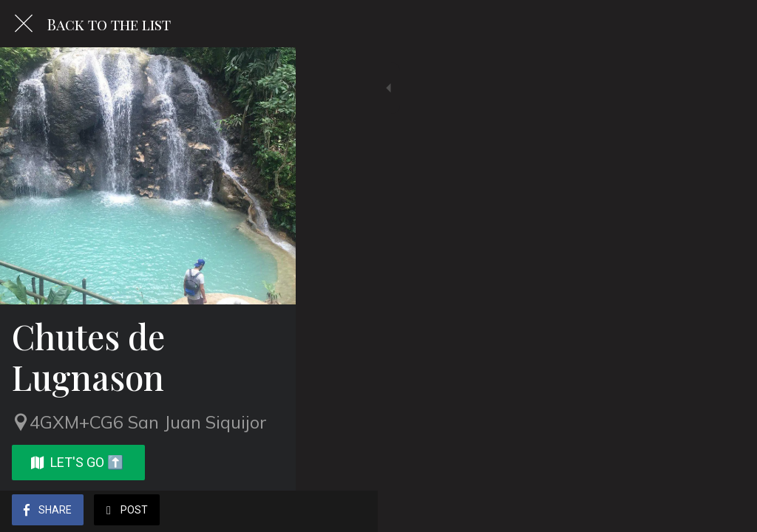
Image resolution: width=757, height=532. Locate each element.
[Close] (24, 24)
